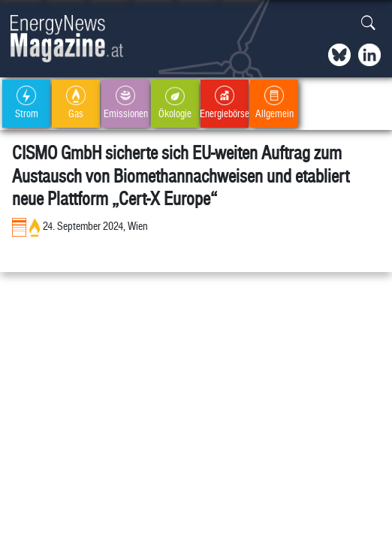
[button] (368, 24)
